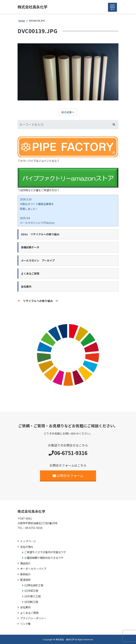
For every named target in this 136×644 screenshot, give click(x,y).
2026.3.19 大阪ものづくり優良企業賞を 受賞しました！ (37, 204)
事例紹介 (25, 574)
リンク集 (25, 624)
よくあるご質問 (29, 613)
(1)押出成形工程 (34, 585)
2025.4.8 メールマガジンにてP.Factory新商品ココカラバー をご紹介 (37, 223)
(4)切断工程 (31, 602)
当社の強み (27, 547)
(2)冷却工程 (31, 591)
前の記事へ (68, 112)
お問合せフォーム (68, 475)
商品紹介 (25, 563)
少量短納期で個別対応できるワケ (44, 558)
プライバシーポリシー (33, 618)
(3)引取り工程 (33, 596)
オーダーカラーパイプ (33, 569)
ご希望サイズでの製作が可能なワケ (45, 552)
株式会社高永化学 (33, 7)
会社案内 (25, 607)
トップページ (28, 541)
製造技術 (25, 580)
